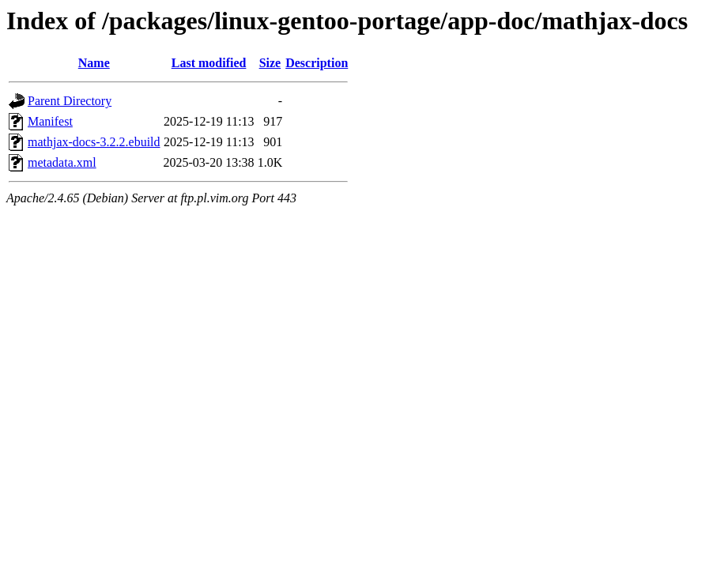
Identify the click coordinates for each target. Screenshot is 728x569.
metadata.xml (62, 162)
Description (317, 63)
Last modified (209, 63)
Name (94, 63)
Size (270, 63)
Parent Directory (70, 101)
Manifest (50, 121)
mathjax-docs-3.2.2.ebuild (94, 142)
